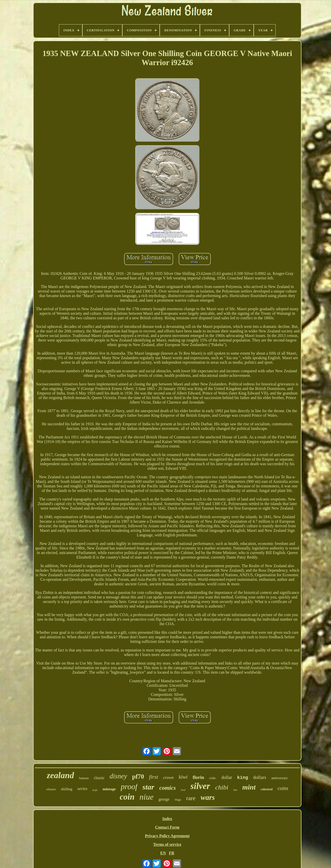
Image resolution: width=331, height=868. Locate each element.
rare (191, 798)
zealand (60, 775)
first (153, 777)
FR (171, 853)
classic (99, 778)
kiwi (183, 777)
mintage (109, 789)
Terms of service (167, 844)
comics (168, 788)
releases (51, 789)
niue (146, 797)
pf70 (138, 777)
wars (208, 797)
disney (118, 776)
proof (129, 787)
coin (127, 797)
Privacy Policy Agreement (167, 836)
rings (178, 799)
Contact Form (167, 827)
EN (163, 853)
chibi (222, 787)
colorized (267, 789)
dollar (227, 777)
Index (167, 819)
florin (198, 777)
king (243, 778)
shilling (67, 789)
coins (283, 788)
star (148, 787)
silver (200, 786)
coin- (213, 778)
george (164, 799)
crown (169, 778)
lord (183, 790)
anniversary (279, 778)
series (82, 789)
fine (235, 790)
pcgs (95, 790)
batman (84, 778)
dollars (260, 777)
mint (249, 787)
